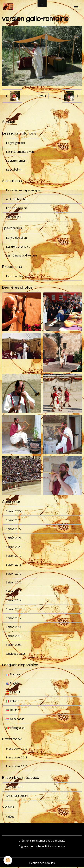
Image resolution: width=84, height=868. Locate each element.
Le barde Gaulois (17, 208)
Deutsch (13, 710)
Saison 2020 (14, 547)
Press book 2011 (17, 757)
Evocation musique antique (23, 190)
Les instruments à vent (20, 152)
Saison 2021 (14, 538)
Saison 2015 (14, 591)
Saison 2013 (14, 609)
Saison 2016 (14, 582)
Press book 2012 (17, 748)
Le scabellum (14, 169)
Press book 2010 (17, 766)
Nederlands (15, 719)
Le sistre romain (16, 161)
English (12, 683)
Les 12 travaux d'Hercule (21, 255)
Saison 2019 (14, 556)
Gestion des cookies (42, 863)
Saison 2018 (14, 565)
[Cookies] (8, 860)
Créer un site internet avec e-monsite (42, 841)
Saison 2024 (14, 511)
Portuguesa (15, 728)
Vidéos (10, 817)
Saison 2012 (14, 618)
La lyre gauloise (16, 143)
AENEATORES (15, 787)
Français (13, 674)
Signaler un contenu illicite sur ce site (42, 846)
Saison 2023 (14, 520)
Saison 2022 (14, 529)
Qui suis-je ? (14, 217)
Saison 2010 (14, 636)
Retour (42, 96)
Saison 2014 (14, 600)
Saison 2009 (14, 645)
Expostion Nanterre (18, 276)
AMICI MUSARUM (17, 796)
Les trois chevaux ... (18, 247)
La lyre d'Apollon (16, 238)
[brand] (9, 6)
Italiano (13, 701)
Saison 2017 (14, 573)
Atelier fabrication (17, 199)
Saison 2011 (14, 627)
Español (13, 692)
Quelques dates (16, 654)
